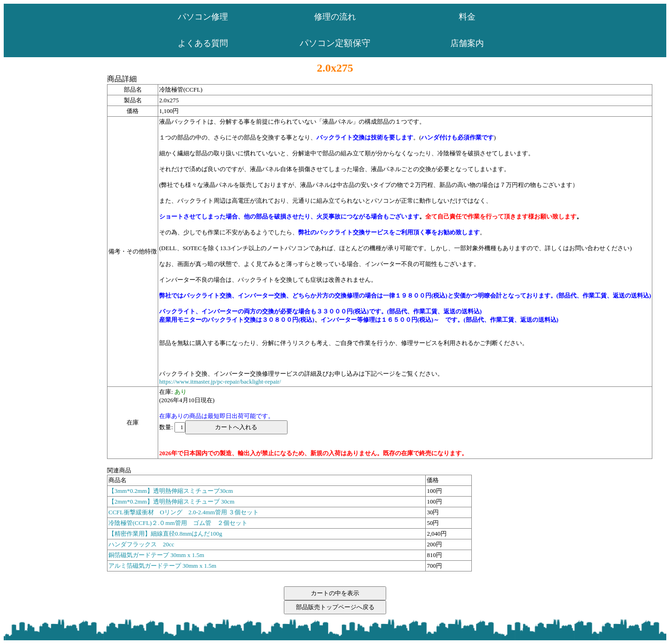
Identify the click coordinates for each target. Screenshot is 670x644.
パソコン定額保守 (335, 43)
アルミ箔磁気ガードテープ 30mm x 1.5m (162, 566)
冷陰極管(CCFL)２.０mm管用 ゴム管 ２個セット (178, 523)
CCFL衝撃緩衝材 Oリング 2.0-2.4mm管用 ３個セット (184, 512)
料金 (467, 17)
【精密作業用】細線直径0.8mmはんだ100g (165, 534)
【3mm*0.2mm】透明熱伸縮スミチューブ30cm (171, 491)
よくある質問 (203, 43)
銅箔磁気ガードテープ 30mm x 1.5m (156, 555)
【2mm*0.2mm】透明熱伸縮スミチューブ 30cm (171, 501)
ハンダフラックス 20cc (141, 544)
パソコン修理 (203, 17)
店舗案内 (467, 43)
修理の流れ (335, 17)
